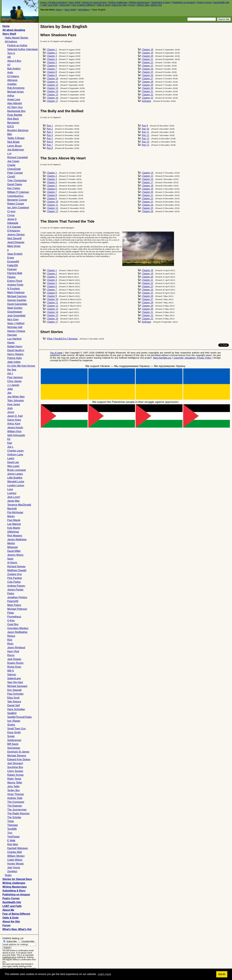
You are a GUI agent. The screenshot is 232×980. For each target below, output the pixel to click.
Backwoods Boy (16, 111)
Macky (11, 516)
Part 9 (145, 126)
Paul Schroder (15, 694)
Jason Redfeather (17, 632)
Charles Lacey (15, 451)
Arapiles (12, 84)
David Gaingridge (17, 304)
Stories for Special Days (94, 2)
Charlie (11, 165)
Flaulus (11, 277)
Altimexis (12, 80)
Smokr (11, 736)
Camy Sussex (15, 771)
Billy (10, 134)
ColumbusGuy (15, 196)
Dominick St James (18, 752)
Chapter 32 (147, 94)
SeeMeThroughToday (20, 717)
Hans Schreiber (16, 709)
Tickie (11, 821)
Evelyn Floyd (15, 281)
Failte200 (13, 265)
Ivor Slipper (14, 721)
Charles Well (15, 852)
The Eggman (15, 806)
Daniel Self (13, 705)
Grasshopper (15, 312)
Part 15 (145, 145)
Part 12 (145, 135)
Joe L (10, 447)
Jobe (10, 389)
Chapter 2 (52, 53)
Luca (10, 489)
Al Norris (12, 563)
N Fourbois (14, 289)
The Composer (16, 802)
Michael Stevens (17, 756)
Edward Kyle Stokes (19, 759)
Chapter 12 (52, 85)
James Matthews (17, 539)
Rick (10, 640)
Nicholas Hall (15, 327)
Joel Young (14, 868)
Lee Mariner (14, 524)
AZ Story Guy (15, 107)
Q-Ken (11, 621)
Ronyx (11, 655)
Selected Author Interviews (22, 49)
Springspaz (14, 748)
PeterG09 (13, 601)
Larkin (11, 458)
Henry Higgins (15, 354)
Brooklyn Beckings (18, 130)
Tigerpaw (12, 825)
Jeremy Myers (15, 555)
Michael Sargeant (17, 686)
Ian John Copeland (18, 208)
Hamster (12, 335)
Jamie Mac (13, 501)
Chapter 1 (52, 49)
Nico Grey (13, 319)
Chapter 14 (52, 91)
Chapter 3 (52, 56)
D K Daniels (14, 227)
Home (43, 2)
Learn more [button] (104, 974)
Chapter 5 (52, 62)
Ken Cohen (14, 188)
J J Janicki (13, 385)
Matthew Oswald (17, 570)
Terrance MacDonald (19, 505)
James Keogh (15, 428)
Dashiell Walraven (18, 848)
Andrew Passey (16, 586)
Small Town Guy (17, 729)
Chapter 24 (147, 69)
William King (14, 431)
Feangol (12, 269)
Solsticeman (14, 740)
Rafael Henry (15, 346)
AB (9, 57)
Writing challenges (118, 2)
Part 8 (50, 148)
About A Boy (14, 61)
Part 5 (50, 138)
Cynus (11, 215)
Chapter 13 (52, 88)
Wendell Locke (16, 482)
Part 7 (50, 145)
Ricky (10, 644)
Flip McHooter (15, 512)
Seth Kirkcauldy (16, 435)
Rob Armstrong (16, 88)
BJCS (11, 126)
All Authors (84, 10)
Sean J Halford (16, 323)
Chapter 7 (52, 69)
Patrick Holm (15, 358)
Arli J (10, 373)
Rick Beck (13, 119)
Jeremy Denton (16, 235)
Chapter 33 (147, 98)
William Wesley (16, 856)
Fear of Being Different (83, 5)
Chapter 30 (147, 88)
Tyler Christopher (17, 181)
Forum (132, 5)
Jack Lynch (14, 497)
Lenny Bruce (15, 146)
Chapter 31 (147, 91)
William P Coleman (18, 192)
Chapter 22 (147, 62)
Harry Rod (13, 651)
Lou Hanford (14, 339)
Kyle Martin (14, 528)
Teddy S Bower (16, 138)
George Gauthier (17, 300)
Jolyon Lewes (15, 474)
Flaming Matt (15, 273)
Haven (11, 343)
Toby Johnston (16, 401)
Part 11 (145, 132)
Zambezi (12, 871)
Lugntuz (12, 493)
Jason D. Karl (15, 416)
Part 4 (50, 135)
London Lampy (16, 485)
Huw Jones (14, 404)
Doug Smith (14, 732)
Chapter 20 (147, 56)
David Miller (14, 551)
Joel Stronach (15, 763)
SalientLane (14, 678)
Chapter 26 (147, 75)
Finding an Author (17, 45)
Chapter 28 (147, 82)
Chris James (14, 381)
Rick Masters (15, 536)
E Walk (11, 840)
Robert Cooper (16, 204)
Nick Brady (13, 142)
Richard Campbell (17, 157)
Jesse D (12, 219)
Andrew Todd (15, 798)
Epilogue (146, 101)
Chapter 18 (147, 49)
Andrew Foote (15, 285)
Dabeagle (13, 223)
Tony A (11, 53)
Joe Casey (13, 161)
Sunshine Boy (15, 767)
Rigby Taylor (14, 779)
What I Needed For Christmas (62, 339)
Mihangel (12, 547)
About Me (65, 5)
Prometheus (14, 617)
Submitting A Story (161, 2)
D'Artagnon (14, 231)
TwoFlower (13, 837)
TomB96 (12, 829)
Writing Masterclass (139, 2)
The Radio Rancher (18, 813)
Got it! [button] (222, 974)
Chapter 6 (52, 66)
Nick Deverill (14, 238)
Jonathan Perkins (17, 597)
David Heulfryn (16, 350)
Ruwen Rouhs (15, 663)
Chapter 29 (147, 85)
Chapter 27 (147, 78)
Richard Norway (16, 566)
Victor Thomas (16, 794)
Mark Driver (14, 246)
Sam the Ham (15, 682)
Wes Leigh (13, 466)
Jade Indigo (14, 362)
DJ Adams (13, 76)
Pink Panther (15, 578)
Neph (10, 559)
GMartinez (13, 532)
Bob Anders (14, 69)
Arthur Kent (14, 424)
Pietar (11, 613)
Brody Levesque (17, 470)
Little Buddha (15, 478)
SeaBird (12, 713)
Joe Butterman (16, 150)
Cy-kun (11, 211)
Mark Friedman (16, 292)
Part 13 (145, 138)
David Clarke (15, 184)
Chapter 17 (52, 101)
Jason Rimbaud (16, 648)
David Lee (13, 462)
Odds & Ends (104, 5)
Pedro (11, 593)
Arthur (11, 96)
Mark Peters (14, 605)
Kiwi (10, 443)
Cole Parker (14, 582)
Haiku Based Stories (17, 38)
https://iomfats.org (162, 358)
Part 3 (50, 132)
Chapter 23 (147, 66)
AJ (9, 65)
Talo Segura (14, 702)
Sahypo (12, 675)
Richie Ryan (14, 667)
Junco (11, 412)
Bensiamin (13, 123)
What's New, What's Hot (149, 5)
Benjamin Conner (17, 200)
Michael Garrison (17, 296)
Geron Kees (14, 420)
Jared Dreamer (16, 242)
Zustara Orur (15, 574)
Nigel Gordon (15, 308)
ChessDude (14, 169)
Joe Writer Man (16, 397)
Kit (9, 439)
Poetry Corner (204, 2)
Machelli (12, 509)
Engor (11, 258)
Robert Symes (15, 775)
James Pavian (15, 590)
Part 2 (50, 129)
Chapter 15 (52, 94)
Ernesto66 (13, 262)
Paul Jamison (15, 377)
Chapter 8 (52, 72)
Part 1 (50, 126)
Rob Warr (13, 844)
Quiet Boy (13, 624)
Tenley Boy (14, 790)
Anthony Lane (15, 455)
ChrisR (11, 177)
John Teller (13, 786)
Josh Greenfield (16, 316)
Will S (11, 671)
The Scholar (14, 817)
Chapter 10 (52, 78)
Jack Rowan (14, 659)
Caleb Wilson (15, 860)
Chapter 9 (52, 75)
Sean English (15, 254)
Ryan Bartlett (15, 115)
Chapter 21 (147, 59)
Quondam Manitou (18, 628)
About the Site (119, 5)
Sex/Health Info (221, 2)
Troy (10, 833)
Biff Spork (13, 744)
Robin (8, 875)
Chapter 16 (52, 98)
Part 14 (145, 142)
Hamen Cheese (16, 331)
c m (9, 153)
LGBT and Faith (50, 5)
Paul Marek (14, 520)
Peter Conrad (15, 173)
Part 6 (50, 142)
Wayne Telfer (15, 783)
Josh (10, 408)
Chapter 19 (147, 53)
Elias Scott (13, 698)
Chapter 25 (147, 72)
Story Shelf (74, 2)
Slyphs (11, 725)
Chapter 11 (52, 82)
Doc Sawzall (14, 690)
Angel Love (14, 99)
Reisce (11, 636)
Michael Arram (15, 92)
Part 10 (145, 129)
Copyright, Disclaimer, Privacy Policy (192, 358)
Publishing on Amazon (184, 2)
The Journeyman (17, 810)
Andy (10, 72)
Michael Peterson (17, 609)
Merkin (11, 543)
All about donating (57, 2)
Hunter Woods (15, 864)
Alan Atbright (15, 103)
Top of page (56, 353)
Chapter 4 (52, 59)
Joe (9, 393)
